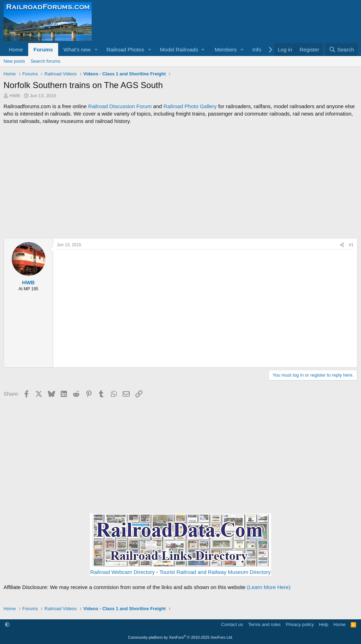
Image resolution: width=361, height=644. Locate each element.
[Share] (342, 245)
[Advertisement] (180, 181)
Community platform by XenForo (180, 637)
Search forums (46, 61)
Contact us (232, 624)
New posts (14, 61)
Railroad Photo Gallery (190, 106)
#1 (351, 245)
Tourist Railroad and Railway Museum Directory (215, 572)
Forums (43, 49)
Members (226, 49)
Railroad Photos (125, 49)
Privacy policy (300, 624)
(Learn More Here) (269, 587)
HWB (15, 96)
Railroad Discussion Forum (120, 106)
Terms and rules (264, 624)
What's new (77, 49)
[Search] (341, 49)
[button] (96, 49)
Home (16, 49)
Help (324, 624)
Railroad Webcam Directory (123, 572)
